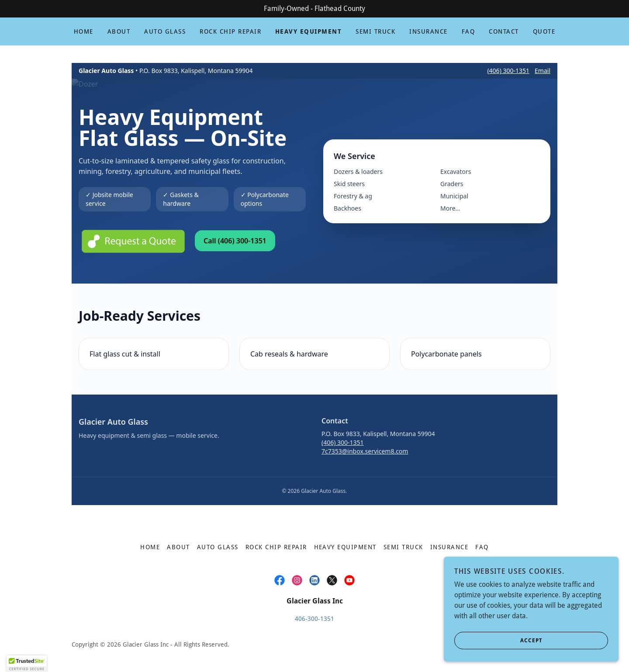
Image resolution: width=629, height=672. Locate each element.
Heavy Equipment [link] (308, 31)
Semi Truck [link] (375, 31)
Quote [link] (544, 31)
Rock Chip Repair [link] (230, 31)
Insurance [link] (428, 31)
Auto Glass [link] (165, 31)
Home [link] (84, 31)
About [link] (119, 31)
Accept (498, 641)
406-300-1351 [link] (314, 619)
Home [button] (150, 547)
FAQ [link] (468, 31)
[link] (280, 580)
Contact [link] (504, 31)
